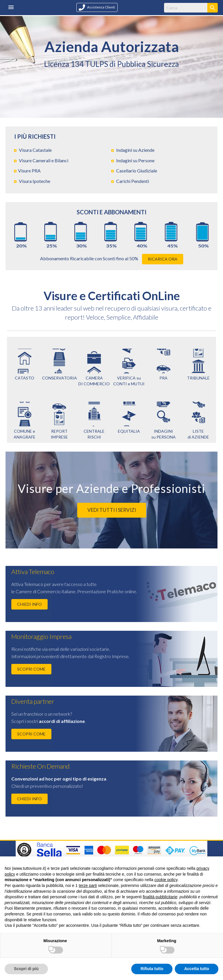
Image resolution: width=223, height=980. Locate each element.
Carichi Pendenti (133, 181)
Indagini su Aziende (135, 150)
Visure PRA (29, 171)
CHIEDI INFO (29, 604)
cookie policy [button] (166, 880)
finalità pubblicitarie (160, 897)
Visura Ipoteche (35, 181)
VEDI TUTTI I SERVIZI (112, 510)
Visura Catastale (35, 150)
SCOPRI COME (31, 669)
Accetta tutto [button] (197, 969)
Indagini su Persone (135, 160)
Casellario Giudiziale (137, 171)
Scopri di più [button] (26, 969)
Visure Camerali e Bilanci (44, 160)
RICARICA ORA (163, 259)
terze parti (88, 885)
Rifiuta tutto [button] (152, 969)
